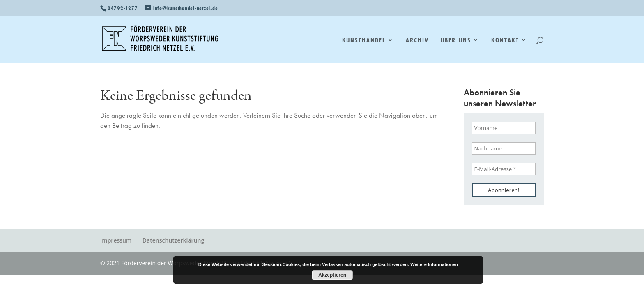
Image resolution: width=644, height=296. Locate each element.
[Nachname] (504, 148)
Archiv (417, 41)
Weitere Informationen (434, 264)
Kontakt (505, 41)
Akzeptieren (332, 275)
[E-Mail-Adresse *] (504, 169)
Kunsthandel (364, 41)
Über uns (456, 41)
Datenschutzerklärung (173, 240)
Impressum (116, 240)
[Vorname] (504, 128)
